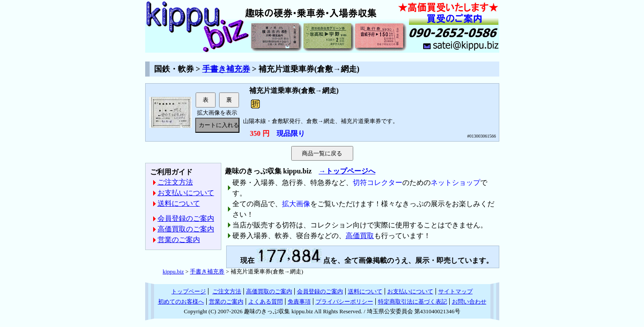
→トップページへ (347, 171)
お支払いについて (186, 193)
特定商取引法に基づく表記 (413, 302)
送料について (179, 203)
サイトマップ (455, 291)
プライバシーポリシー (344, 302)
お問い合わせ (469, 302)
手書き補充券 (226, 69)
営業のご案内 (179, 240)
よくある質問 (266, 302)
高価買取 (360, 236)
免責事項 (299, 302)
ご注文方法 (175, 182)
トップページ (189, 291)
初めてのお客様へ (181, 302)
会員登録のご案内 (186, 218)
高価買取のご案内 (186, 229)
